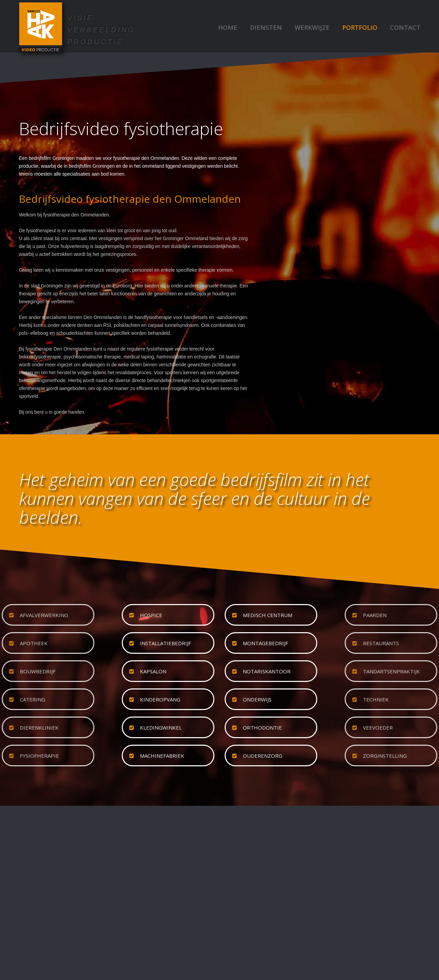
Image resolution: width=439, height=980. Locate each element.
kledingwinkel (161, 728)
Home (228, 27)
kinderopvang (160, 699)
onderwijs (257, 699)
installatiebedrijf (165, 643)
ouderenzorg (263, 756)
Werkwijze (312, 27)
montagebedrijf (265, 643)
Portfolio (360, 27)
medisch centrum (268, 615)
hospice (151, 615)
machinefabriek (162, 756)
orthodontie (262, 728)
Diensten (266, 27)
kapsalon (153, 671)
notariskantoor (267, 671)
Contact (405, 27)
